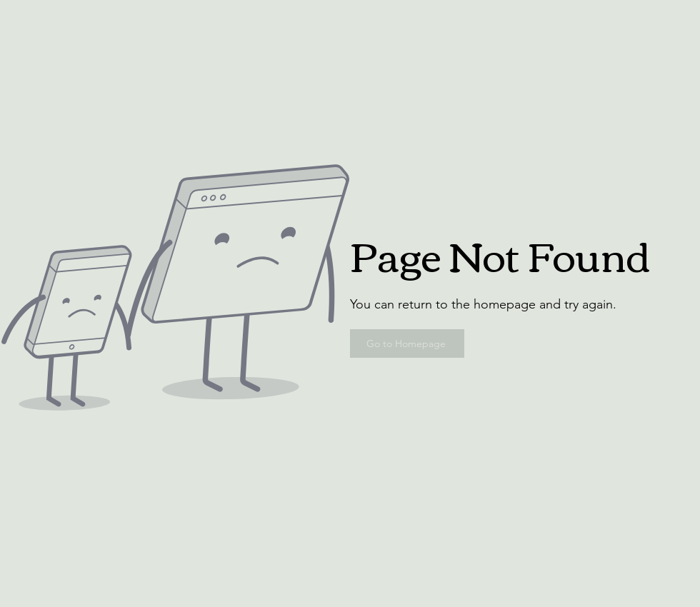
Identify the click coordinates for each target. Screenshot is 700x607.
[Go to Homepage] (407, 343)
